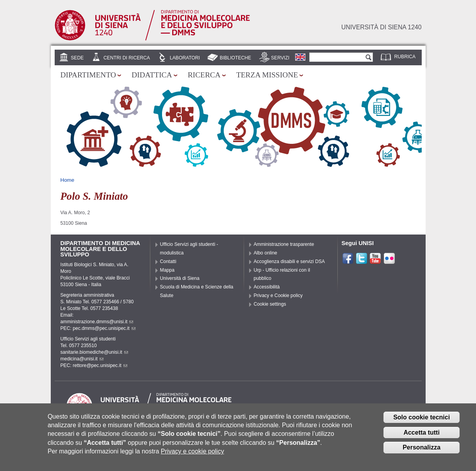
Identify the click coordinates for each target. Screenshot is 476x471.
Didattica (152, 75)
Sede (77, 58)
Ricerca (204, 75)
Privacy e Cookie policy (278, 295)
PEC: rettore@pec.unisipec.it (94, 365)
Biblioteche (235, 58)
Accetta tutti (421, 438)
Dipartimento (88, 75)
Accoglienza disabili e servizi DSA (289, 261)
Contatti (168, 261)
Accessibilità (267, 287)
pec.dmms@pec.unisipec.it (104, 328)
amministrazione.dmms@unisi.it (97, 322)
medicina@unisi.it (82, 359)
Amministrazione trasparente (284, 244)
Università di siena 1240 (381, 27)
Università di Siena (180, 278)
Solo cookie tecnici (422, 422)
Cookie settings (270, 304)
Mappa (167, 270)
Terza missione (267, 75)
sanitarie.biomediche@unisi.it (94, 352)
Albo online (266, 253)
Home (68, 180)
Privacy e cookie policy (193, 457)
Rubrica (405, 57)
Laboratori (185, 58)
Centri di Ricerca (127, 58)
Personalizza (422, 453)
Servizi (280, 58)
